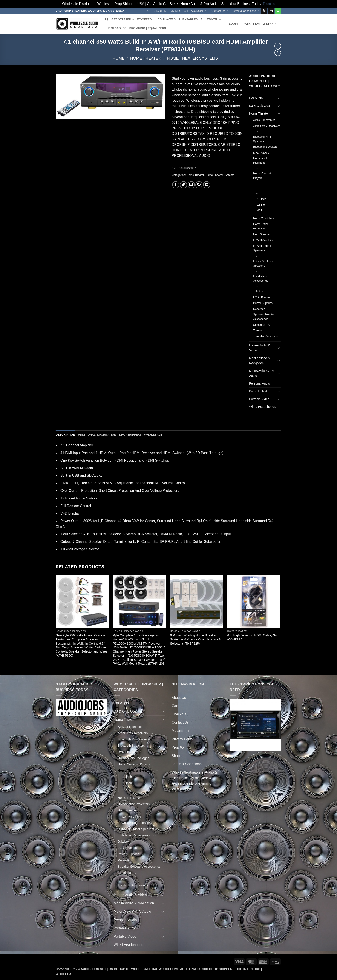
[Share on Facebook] (176, 185)
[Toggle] (279, 98)
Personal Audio (260, 383)
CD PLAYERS (167, 19)
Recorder (259, 309)
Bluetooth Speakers (265, 147)
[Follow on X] (264, 11)
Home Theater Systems (192, 58)
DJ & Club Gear (260, 106)
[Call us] (278, 11)
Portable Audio (259, 391)
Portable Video (259, 399)
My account (181, 731)
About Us (179, 698)
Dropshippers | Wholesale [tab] (141, 435)
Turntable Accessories (267, 336)
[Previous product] (278, 53)
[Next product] (278, 46)
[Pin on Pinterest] (199, 185)
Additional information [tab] (97, 435)
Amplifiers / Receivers (267, 126)
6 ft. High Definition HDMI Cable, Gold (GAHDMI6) (253, 637)
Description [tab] (65, 435)
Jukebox (258, 291)
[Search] (107, 19)
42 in (260, 210)
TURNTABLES (188, 19)
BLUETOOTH (211, 19)
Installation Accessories (261, 279)
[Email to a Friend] (191, 185)
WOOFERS (146, 19)
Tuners (257, 330)
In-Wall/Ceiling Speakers (262, 248)
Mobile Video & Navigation (260, 361)
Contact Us (220, 11)
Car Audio (256, 98)
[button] (233, 24)
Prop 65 (178, 747)
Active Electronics (264, 120)
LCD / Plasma (262, 297)
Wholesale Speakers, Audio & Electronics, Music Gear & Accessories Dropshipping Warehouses (194, 781)
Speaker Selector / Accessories (265, 317)
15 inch (262, 205)
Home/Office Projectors (261, 226)
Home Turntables (264, 218)
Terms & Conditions (245, 11)
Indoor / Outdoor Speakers (263, 263)
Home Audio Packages (261, 161)
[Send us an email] (271, 11)
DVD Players (261, 153)
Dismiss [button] (269, 4)
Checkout (179, 714)
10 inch (262, 199)
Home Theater (146, 58)
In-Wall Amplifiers (264, 240)
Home (119, 58)
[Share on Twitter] (183, 185)
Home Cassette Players (263, 176)
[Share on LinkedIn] (207, 185)
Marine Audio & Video (260, 348)
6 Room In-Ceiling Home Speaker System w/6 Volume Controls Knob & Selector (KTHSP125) (195, 639)
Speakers (259, 325)
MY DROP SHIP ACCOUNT (189, 11)
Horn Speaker (262, 234)
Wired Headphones (262, 407)
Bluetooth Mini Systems (262, 139)
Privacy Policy (182, 739)
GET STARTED (157, 11)
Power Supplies (263, 303)
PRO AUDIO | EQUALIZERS (148, 28)
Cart (175, 706)
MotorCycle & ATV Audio (262, 373)
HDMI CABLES (116, 28)
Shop (176, 756)
